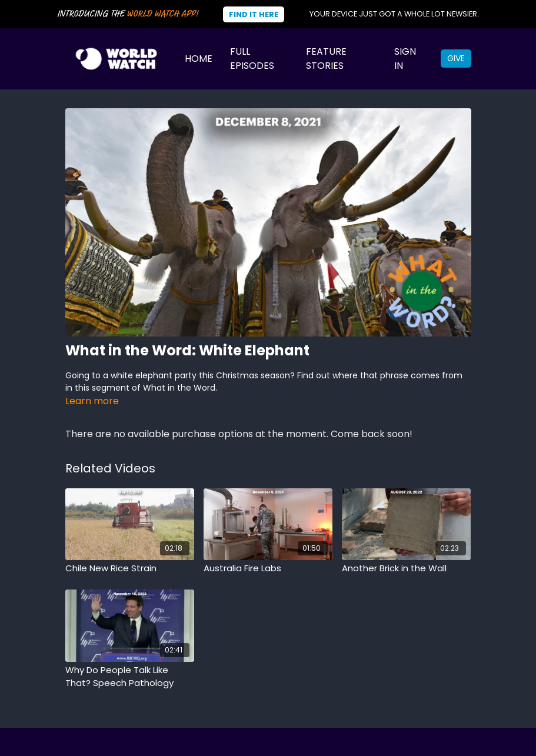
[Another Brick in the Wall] (406, 569)
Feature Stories (326, 59)
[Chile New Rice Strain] (130, 569)
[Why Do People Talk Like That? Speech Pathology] (130, 677)
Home (199, 59)
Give (456, 58)
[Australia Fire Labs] (268, 569)
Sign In (405, 59)
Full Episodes (252, 59)
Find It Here (254, 14)
